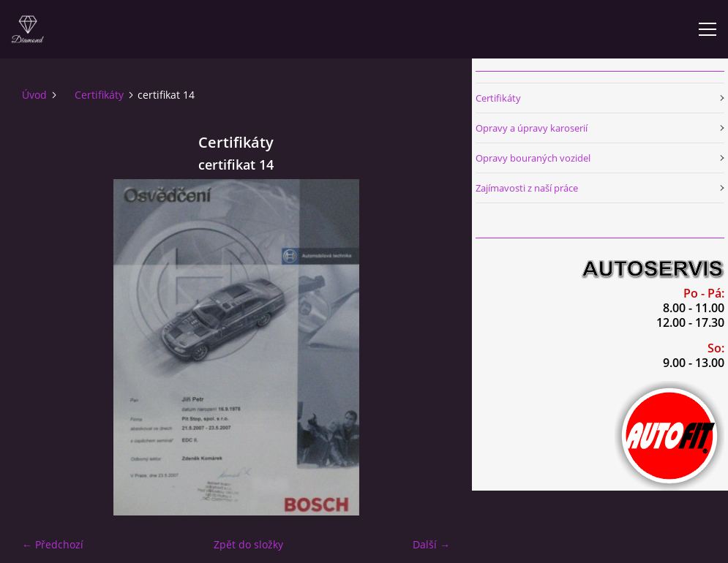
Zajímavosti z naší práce (527, 188)
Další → (431, 544)
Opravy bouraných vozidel (533, 158)
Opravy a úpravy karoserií (532, 128)
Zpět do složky (248, 544)
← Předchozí (53, 544)
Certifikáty (99, 95)
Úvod (34, 95)
